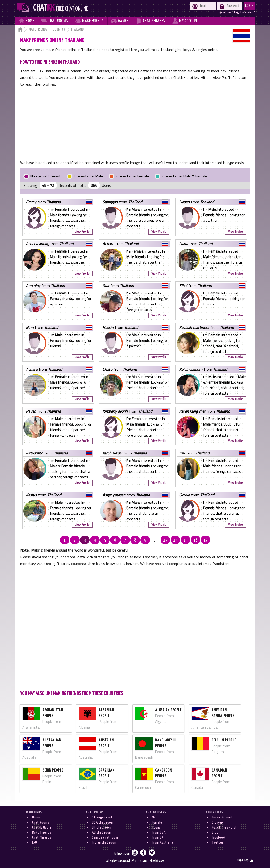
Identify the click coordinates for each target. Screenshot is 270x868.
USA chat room (103, 822)
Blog (215, 832)
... (155, 540)
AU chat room (102, 832)
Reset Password (224, 827)
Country (59, 30)
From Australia (163, 843)
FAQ (35, 843)
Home (36, 817)
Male (155, 817)
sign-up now (224, 12)
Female (157, 822)
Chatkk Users (42, 827)
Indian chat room (104, 843)
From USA (159, 832)
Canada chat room (105, 838)
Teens (156, 827)
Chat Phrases (42, 838)
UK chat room (102, 827)
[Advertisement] (135, 123)
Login (249, 6)
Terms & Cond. (222, 817)
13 (165, 540)
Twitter (218, 843)
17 (206, 540)
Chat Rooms (41, 822)
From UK (158, 838)
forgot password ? (244, 12)
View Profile (82, 232)
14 (175, 540)
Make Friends (38, 30)
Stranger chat (102, 817)
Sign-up (217, 822)
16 (195, 540)
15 (185, 540)
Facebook (219, 838)
